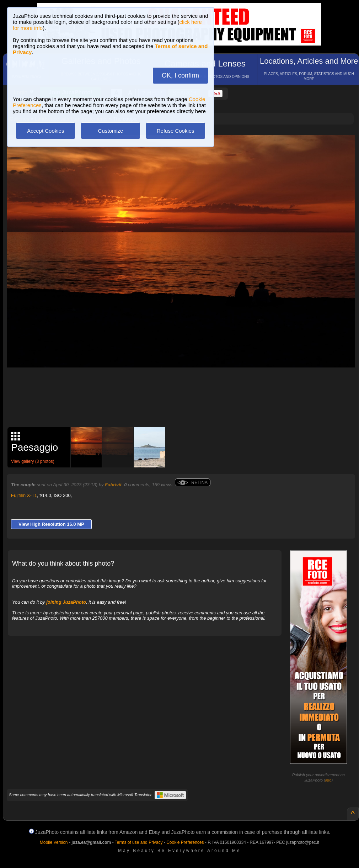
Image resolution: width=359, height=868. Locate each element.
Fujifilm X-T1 (24, 495)
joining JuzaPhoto (66, 602)
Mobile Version (54, 842)
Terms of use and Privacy (139, 842)
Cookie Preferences (185, 842)
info (328, 780)
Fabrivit (113, 485)
